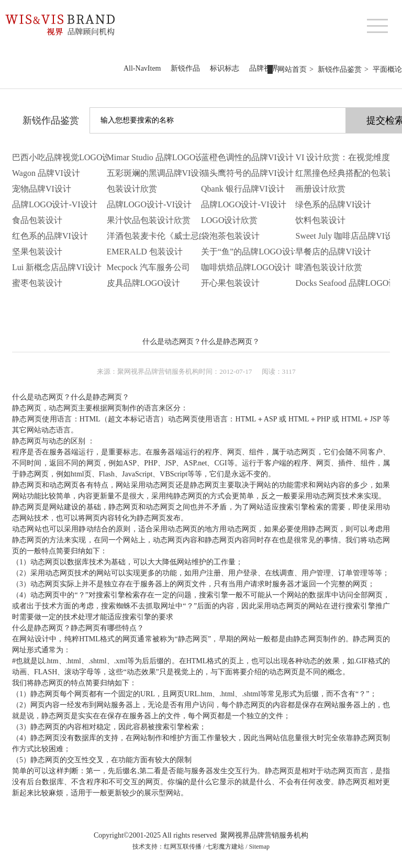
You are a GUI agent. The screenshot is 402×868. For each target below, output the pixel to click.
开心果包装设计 (230, 283)
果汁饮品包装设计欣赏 (149, 220)
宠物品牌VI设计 (42, 189)
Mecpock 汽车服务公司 (149, 267)
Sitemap (259, 847)
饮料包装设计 (320, 220)
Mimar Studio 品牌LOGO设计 (160, 157)
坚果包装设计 (37, 252)
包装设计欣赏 (132, 189)
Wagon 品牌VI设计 (46, 173)
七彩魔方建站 (225, 847)
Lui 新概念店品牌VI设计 (57, 267)
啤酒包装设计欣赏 (329, 267)
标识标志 (225, 68)
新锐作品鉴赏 (51, 120)
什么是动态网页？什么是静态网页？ (201, 342)
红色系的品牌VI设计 (50, 236)
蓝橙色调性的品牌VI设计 (247, 157)
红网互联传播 (183, 847)
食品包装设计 (37, 220)
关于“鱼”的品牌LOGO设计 (250, 252)
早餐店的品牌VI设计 (333, 252)
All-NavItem (142, 68)
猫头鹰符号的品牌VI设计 (247, 173)
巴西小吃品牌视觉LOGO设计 (65, 157)
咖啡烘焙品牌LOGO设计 (246, 267)
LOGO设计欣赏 (229, 220)
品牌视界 (264, 68)
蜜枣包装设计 (37, 283)
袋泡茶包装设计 (230, 236)
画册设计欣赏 (320, 189)
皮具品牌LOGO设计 (143, 283)
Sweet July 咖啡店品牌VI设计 (348, 236)
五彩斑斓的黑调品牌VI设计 (157, 173)
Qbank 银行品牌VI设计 (243, 189)
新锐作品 (185, 68)
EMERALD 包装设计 (145, 252)
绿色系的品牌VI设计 (333, 204)
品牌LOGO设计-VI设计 (55, 204)
